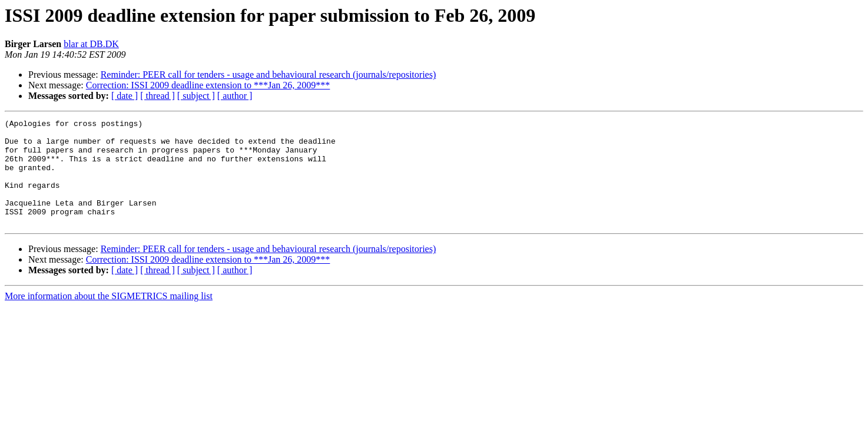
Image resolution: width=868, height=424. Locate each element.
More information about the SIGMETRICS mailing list (109, 317)
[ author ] (235, 96)
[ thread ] (158, 96)
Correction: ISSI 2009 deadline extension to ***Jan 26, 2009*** (208, 85)
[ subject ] (196, 96)
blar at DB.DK (91, 44)
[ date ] (125, 96)
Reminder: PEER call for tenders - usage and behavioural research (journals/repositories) (269, 74)
